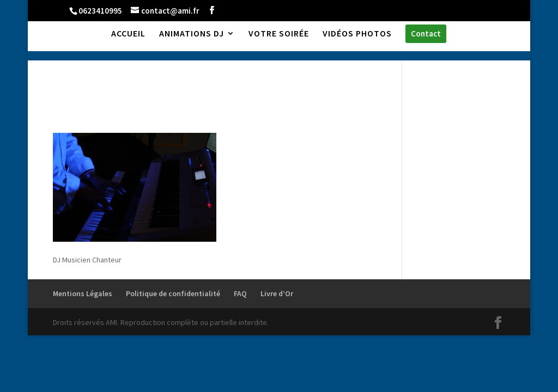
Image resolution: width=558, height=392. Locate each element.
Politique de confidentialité (173, 293)
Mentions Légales (83, 293)
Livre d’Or (277, 293)
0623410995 (100, 11)
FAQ (240, 293)
